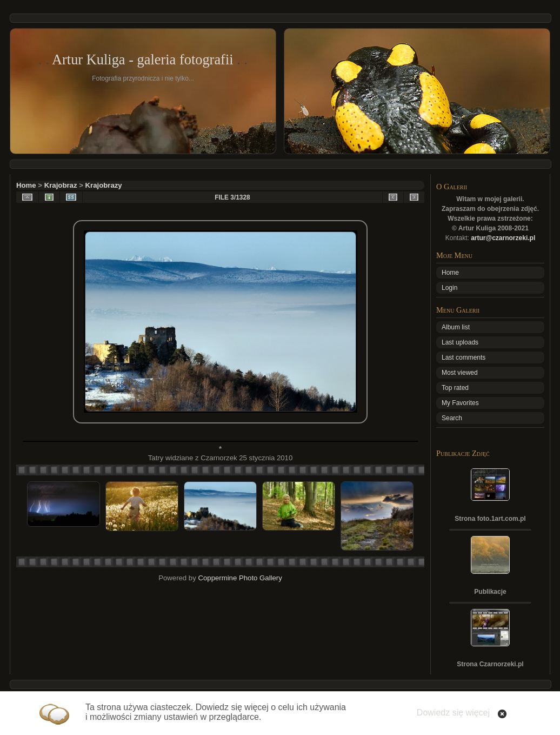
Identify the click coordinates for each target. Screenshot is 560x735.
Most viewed (460, 373)
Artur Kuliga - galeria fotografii (143, 59)
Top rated (455, 388)
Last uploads (460, 342)
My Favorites (460, 403)
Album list (456, 327)
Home (26, 185)
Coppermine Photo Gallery (240, 578)
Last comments (464, 357)
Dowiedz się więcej (453, 713)
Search (452, 418)
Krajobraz (61, 185)
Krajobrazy (104, 185)
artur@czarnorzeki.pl (503, 238)
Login (449, 288)
